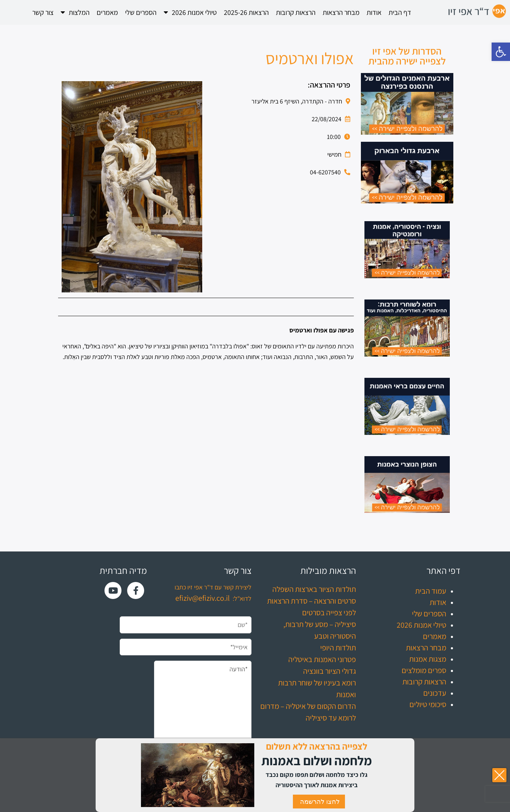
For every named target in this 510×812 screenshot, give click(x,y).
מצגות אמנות (428, 659)
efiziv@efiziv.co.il (203, 598)
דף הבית (400, 12)
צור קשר (43, 12)
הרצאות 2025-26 (246, 12)
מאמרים (107, 12)
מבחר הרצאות (341, 12)
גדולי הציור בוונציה (330, 671)
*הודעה (203, 709)
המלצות (75, 12)
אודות (374, 12)
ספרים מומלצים (424, 670)
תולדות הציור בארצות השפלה (314, 589)
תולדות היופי (338, 648)
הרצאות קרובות (296, 12)
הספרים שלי (141, 12)
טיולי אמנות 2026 (190, 12)
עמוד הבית (431, 591)
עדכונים (435, 693)
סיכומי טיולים (428, 704)
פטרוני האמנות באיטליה (322, 659)
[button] (501, 52)
